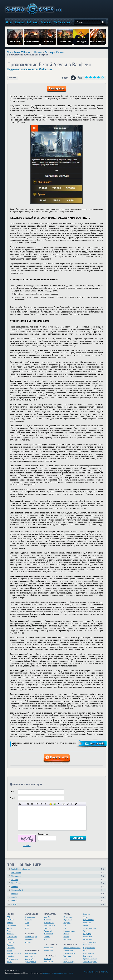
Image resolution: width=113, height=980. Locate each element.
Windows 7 (48, 928)
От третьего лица (90, 942)
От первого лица (90, 928)
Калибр (14, 897)
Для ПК (47, 917)
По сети (67, 937)
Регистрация (57, 88)
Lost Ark (14, 904)
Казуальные (88, 939)
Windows (48, 920)
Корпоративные (69, 931)
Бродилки (87, 922)
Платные (48, 959)
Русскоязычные (69, 953)
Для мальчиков (31, 953)
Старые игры (30, 917)
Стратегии (11, 948)
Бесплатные (49, 961)
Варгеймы (11, 956)
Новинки (28, 920)
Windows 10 (49, 934)
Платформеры (12, 959)
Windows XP (49, 923)
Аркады (10, 945)
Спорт (86, 917)
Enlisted (14, 901)
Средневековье (89, 948)
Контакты (105, 972)
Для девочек (30, 956)
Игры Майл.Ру (89, 920)
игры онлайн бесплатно (33, 9)
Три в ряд (67, 956)
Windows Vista (50, 925)
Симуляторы (12, 925)
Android (47, 937)
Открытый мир (69, 962)
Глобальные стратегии (72, 948)
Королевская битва (14, 953)
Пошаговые (88, 945)
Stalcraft (14, 894)
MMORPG (11, 920)
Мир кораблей (17, 890)
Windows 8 (48, 931)
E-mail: (13, 798)
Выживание (88, 936)
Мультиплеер (69, 917)
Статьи (28, 942)
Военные (87, 914)
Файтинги (10, 934)
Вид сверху (88, 956)
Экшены (10, 939)
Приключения (12, 937)
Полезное (29, 939)
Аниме (66, 959)
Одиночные (68, 920)
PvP (65, 928)
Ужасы (9, 951)
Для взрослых (31, 962)
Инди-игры (87, 934)
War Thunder (16, 873)
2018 (27, 923)
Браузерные (49, 950)
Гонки (9, 931)
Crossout (15, 880)
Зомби (86, 925)
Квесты (10, 962)
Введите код (43, 834)
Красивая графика (90, 959)
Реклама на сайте (91, 972)
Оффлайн (67, 939)
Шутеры (10, 923)
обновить (27, 846)
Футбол (86, 950)
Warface (13, 78)
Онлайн (66, 934)
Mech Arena (16, 883)
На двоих (67, 923)
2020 (27, 928)
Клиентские (49, 947)
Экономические (89, 953)
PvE (65, 925)
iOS (46, 939)
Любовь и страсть (90, 962)
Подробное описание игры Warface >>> (30, 69)
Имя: (12, 792)
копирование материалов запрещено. (58, 973)
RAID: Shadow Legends (21, 869)
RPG (9, 917)
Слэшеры (11, 942)
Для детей (29, 959)
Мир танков (16, 876)
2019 (27, 925)
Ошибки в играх (31, 937)
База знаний (97, 743)
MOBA (9, 928)
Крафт (86, 931)
